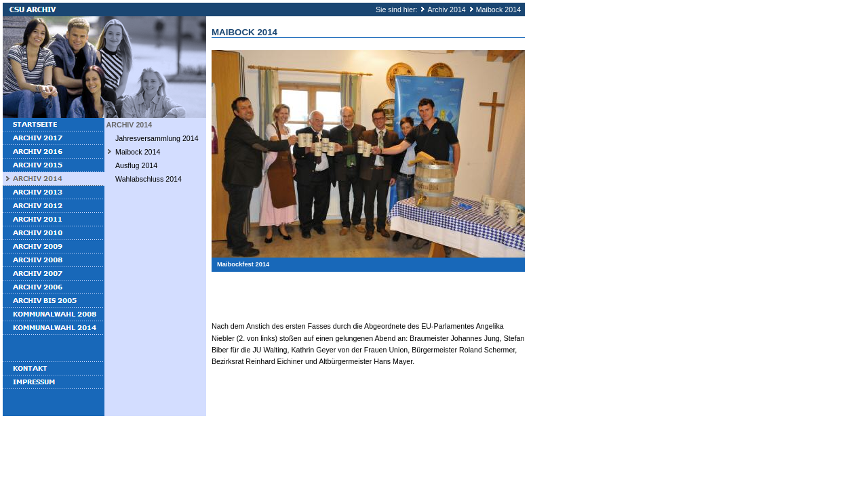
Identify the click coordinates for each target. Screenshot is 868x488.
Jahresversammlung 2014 (157, 138)
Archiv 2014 (446, 9)
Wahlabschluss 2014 (149, 179)
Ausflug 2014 (136, 165)
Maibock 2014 (498, 9)
